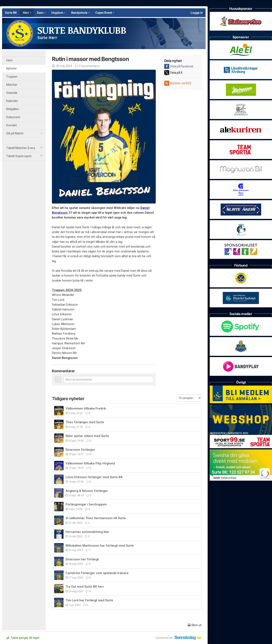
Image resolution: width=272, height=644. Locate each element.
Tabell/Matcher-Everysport (24, 148)
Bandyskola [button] (80, 13)
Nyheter (12, 69)
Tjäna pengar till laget (23, 638)
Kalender (12, 101)
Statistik (12, 93)
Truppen (12, 77)
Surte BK (11, 13)
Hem (9, 60)
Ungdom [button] (58, 13)
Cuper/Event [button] (105, 13)
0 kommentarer (87, 66)
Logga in (197, 13)
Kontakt (12, 125)
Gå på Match (24, 134)
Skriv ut (195, 625)
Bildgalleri (13, 109)
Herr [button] (27, 13)
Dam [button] (41, 13)
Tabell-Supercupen (24, 156)
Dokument (13, 117)
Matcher (12, 85)
